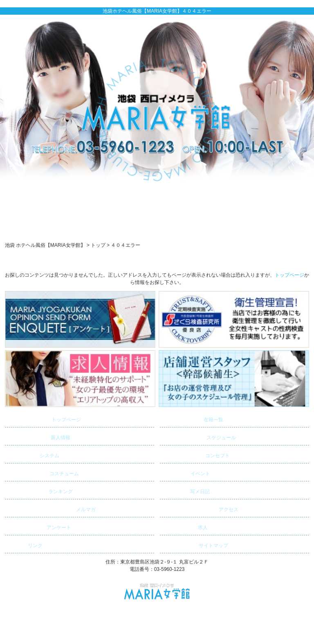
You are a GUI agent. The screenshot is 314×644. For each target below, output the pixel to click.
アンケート (39, 526)
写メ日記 (186, 490)
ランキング (40, 490)
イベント (186, 472)
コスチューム (43, 472)
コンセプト (196, 454)
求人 (185, 526)
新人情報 (39, 436)
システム (33, 454)
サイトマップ (195, 544)
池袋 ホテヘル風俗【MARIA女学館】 (153, 612)
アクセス (200, 508)
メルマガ (51, 508)
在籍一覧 (193, 418)
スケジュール (199, 436)
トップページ (289, 275)
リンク (25, 544)
